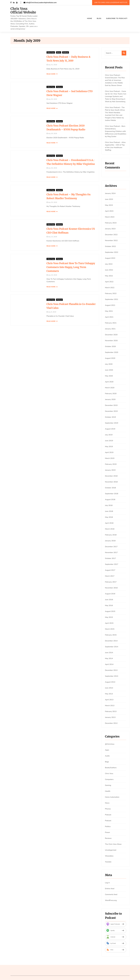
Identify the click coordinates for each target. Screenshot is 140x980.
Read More (43, 74)
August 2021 (110, 305)
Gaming (108, 785)
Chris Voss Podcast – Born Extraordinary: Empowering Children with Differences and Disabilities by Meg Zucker (116, 131)
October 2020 (110, 346)
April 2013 (109, 700)
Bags (107, 762)
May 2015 (109, 617)
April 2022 (109, 282)
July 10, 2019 (45, 275)
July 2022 (109, 264)
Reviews (108, 838)
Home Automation (112, 797)
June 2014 (109, 653)
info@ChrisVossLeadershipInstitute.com (40, 3)
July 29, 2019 (45, 134)
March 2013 (110, 706)
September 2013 (112, 676)
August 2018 (110, 500)
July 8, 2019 (44, 309)
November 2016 (111, 588)
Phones (108, 809)
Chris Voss (43, 52)
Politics (108, 827)
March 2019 (110, 458)
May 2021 (109, 311)
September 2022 (112, 252)
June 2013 (109, 688)
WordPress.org (111, 900)
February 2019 (111, 464)
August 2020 (110, 358)
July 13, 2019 (45, 237)
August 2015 (110, 611)
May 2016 (109, 605)
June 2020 (109, 370)
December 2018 (111, 476)
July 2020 (109, 364)
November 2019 (111, 411)
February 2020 (111, 394)
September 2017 (112, 564)
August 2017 (110, 570)
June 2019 (109, 441)
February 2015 (111, 635)
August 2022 (110, 258)
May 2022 (109, 276)
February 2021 (111, 323)
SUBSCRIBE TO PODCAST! (117, 18)
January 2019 (110, 470)
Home (90, 18)
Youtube (108, 862)
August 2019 (110, 429)
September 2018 (112, 494)
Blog (99, 18)
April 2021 (109, 317)
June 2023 (109, 199)
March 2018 (110, 529)
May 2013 (109, 694)
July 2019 (109, 435)
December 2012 (111, 723)
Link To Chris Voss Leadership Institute (111, 2)
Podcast (58, 52)
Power (108, 832)
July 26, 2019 (45, 168)
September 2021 (112, 299)
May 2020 (109, 376)
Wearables (109, 856)
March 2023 (110, 217)
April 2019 (109, 452)
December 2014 (111, 641)
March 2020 (110, 388)
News (51, 52)
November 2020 (111, 341)
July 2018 (109, 505)
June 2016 (109, 600)
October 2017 (110, 558)
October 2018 (110, 488)
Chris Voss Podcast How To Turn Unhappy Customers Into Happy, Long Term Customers (65, 267)
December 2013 (111, 670)
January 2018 (110, 541)
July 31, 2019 (45, 65)
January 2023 (110, 229)
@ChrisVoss (110, 744)
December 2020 (111, 335)
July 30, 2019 (45, 99)
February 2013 (111, 711)
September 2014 (112, 647)
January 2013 (110, 717)
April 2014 (109, 664)
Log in (107, 883)
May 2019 (109, 447)
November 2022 (111, 241)
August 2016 (110, 594)
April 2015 (109, 623)
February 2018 (111, 535)
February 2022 (111, 293)
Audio (107, 756)
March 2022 (110, 288)
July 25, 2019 (45, 202)
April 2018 (109, 523)
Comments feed (111, 894)
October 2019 (110, 417)
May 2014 (109, 658)
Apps (107, 750)
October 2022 (110, 246)
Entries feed (110, 889)
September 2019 (112, 423)
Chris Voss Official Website (23, 10)
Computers (109, 779)
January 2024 (110, 193)
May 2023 (109, 205)
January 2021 (110, 329)
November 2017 (111, 553)
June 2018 (109, 511)
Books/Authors (111, 768)
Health (108, 791)
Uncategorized (111, 850)
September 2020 (112, 352)
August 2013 (110, 682)
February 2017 (111, 582)
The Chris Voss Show (113, 844)
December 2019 (111, 405)
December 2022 (111, 235)
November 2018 (111, 482)
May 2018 (109, 517)
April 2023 (109, 211)
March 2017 (110, 576)
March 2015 (110, 629)
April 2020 (109, 382)
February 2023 (111, 223)
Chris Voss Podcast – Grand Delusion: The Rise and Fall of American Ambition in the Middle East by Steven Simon (115, 80)
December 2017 (111, 547)
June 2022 (109, 270)
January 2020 (110, 399)
